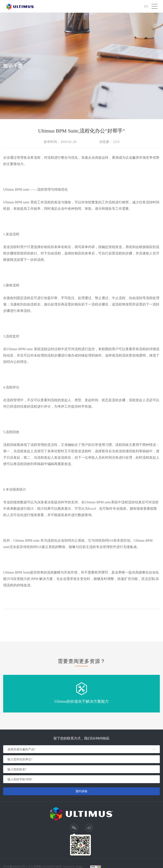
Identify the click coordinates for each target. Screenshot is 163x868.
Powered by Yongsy (73, 867)
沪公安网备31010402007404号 (45, 867)
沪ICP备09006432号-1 (15, 867)
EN (146, 6)
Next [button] (161, 694)
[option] (81, 694)
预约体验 (81, 791)
